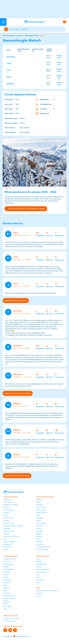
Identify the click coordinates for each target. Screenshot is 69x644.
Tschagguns (40, 518)
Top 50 (39, 559)
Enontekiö (7, 507)
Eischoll (6, 604)
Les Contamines (41, 523)
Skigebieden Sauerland (11, 505)
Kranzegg (39, 531)
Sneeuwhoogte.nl (9, 36)
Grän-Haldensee (8, 569)
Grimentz (39, 502)
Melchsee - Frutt (9, 523)
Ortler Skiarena (8, 502)
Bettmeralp (11, 57)
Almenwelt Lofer (9, 531)
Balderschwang (8, 564)
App (38, 583)
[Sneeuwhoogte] (34, 22)
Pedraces (39, 528)
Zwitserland (29, 36)
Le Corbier (40, 544)
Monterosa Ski (8, 544)
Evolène (6, 577)
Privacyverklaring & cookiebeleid (47, 591)
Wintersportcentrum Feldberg (13, 526)
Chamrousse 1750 (42, 513)
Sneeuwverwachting (42, 569)
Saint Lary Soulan (9, 518)
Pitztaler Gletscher (9, 542)
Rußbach (39, 534)
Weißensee (7, 528)
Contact (39, 596)
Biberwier (6, 601)
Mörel (9, 77)
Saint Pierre (7, 572)
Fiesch (9, 63)
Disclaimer (39, 593)
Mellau (5, 590)
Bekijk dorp (59, 57)
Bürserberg (40, 505)
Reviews (39, 577)
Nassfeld (6, 567)
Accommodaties (41, 572)
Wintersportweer (42, 564)
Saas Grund (7, 562)
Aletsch (42, 36)
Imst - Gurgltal (41, 510)
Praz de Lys (7, 593)
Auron (5, 539)
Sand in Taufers (41, 507)
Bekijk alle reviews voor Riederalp (17, 476)
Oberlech (39, 542)
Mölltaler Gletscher (9, 598)
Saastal (5, 515)
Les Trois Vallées (8, 510)
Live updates (40, 580)
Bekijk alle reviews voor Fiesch (16, 301)
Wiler (5, 585)
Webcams (39, 562)
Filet (8, 70)
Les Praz (39, 539)
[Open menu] (3, 22)
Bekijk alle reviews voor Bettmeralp (18, 393)
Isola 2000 (7, 583)
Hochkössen (7, 547)
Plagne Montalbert (9, 596)
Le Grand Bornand (42, 549)
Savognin (6, 513)
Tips (38, 575)
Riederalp (10, 84)
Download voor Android (11, 618)
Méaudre (6, 588)
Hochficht (7, 534)
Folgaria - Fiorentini (10, 559)
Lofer (5, 609)
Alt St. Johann (8, 606)
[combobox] (37, 29)
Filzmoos (6, 575)
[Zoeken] (37, 29)
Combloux (39, 526)
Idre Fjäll (6, 521)
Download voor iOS (10, 621)
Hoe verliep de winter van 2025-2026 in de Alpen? (26, 209)
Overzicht (20, 36)
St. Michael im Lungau (43, 547)
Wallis (36, 36)
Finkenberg (7, 580)
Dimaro (38, 521)
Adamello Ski (7, 500)
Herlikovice (40, 500)
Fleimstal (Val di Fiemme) (11, 536)
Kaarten (39, 567)
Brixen (38, 515)
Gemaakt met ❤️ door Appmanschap (16, 636)
